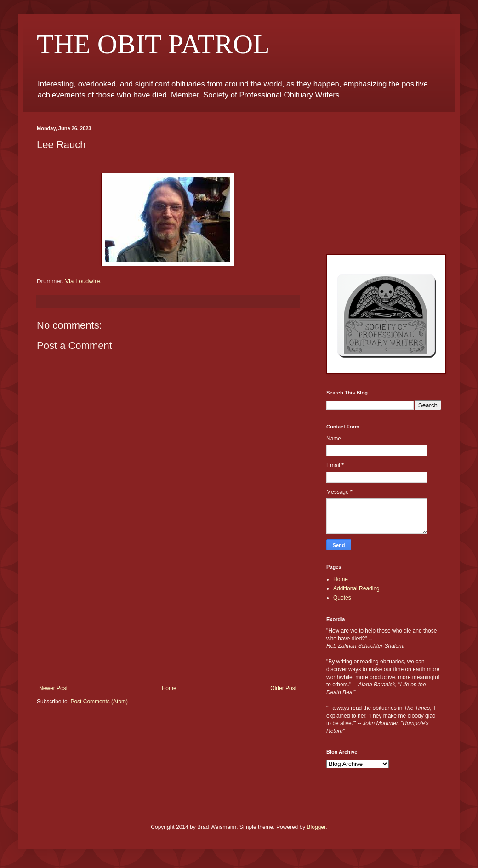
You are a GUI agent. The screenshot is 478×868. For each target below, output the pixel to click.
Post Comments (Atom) (99, 702)
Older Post (283, 688)
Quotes (342, 598)
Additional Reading (356, 588)
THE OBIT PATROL (153, 44)
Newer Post (53, 688)
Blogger (316, 827)
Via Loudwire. (84, 281)
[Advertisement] (168, 616)
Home (169, 688)
